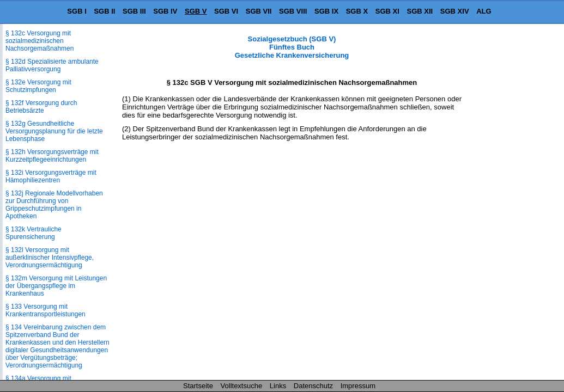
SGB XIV (455, 11)
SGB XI (387, 11)
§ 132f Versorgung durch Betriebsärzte (41, 107)
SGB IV (165, 11)
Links (278, 386)
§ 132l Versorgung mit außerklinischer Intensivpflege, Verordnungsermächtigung (50, 258)
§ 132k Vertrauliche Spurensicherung (34, 233)
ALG (484, 11)
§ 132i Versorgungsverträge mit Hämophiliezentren (51, 176)
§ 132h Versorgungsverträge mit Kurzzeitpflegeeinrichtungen (52, 156)
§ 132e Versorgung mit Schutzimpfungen (38, 86)
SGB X (357, 11)
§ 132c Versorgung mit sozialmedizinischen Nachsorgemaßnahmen (40, 41)
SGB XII (420, 11)
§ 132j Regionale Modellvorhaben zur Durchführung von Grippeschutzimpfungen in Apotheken (54, 205)
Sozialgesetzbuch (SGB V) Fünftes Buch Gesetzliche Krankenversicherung (292, 47)
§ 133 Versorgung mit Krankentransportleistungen (46, 310)
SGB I (77, 11)
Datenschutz (313, 386)
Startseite (198, 386)
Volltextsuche (242, 386)
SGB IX (326, 11)
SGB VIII (293, 11)
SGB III (134, 11)
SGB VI (226, 11)
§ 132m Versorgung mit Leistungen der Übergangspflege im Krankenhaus (56, 286)
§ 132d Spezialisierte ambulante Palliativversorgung (52, 65)
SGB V (196, 11)
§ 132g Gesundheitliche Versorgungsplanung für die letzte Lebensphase (54, 131)
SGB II (104, 11)
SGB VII (259, 11)
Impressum (358, 386)
